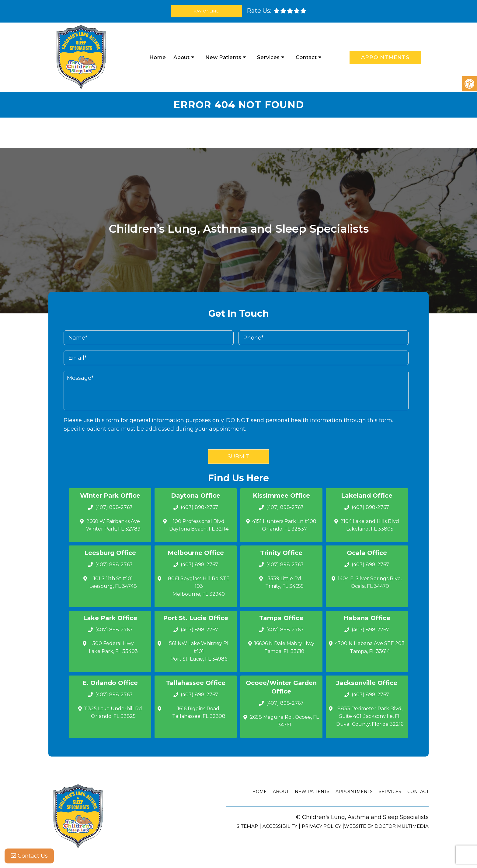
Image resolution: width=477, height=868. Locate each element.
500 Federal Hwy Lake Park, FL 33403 (113, 647)
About (181, 57)
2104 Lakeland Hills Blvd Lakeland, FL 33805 (370, 525)
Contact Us (29, 856)
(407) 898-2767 (114, 507)
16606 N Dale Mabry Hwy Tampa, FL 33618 (284, 647)
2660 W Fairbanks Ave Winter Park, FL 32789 (113, 525)
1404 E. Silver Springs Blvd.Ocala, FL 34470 (370, 582)
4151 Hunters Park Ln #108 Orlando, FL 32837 (284, 525)
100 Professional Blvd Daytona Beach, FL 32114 (199, 525)
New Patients (223, 57)
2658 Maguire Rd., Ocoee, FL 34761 (284, 721)
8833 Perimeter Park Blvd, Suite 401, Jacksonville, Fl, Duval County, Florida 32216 (370, 716)
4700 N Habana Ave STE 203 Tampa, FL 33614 (370, 647)
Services (268, 57)
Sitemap (247, 826)
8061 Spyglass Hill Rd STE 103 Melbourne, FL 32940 (199, 586)
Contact (306, 57)
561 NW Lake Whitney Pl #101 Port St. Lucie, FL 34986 (199, 651)
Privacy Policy (321, 826)
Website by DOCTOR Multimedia (386, 826)
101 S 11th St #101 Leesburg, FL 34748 (113, 582)
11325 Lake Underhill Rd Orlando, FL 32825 (113, 713)
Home (158, 57)
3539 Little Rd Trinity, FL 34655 (284, 582)
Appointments (385, 57)
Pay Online (206, 11)
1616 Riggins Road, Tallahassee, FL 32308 (199, 713)
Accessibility (280, 826)
